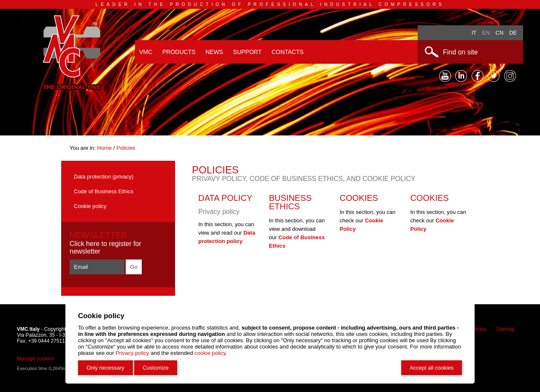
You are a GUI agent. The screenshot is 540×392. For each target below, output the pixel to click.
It (474, 33)
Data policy (225, 198)
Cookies (359, 198)
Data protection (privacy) (104, 177)
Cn (500, 33)
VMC (146, 52)
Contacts (288, 52)
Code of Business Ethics (104, 191)
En (486, 33)
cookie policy (210, 353)
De (513, 33)
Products (179, 52)
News (214, 52)
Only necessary (105, 368)
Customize (155, 368)
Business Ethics (290, 202)
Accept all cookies (432, 368)
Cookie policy (90, 206)
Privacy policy (132, 353)
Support (247, 52)
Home (105, 148)
